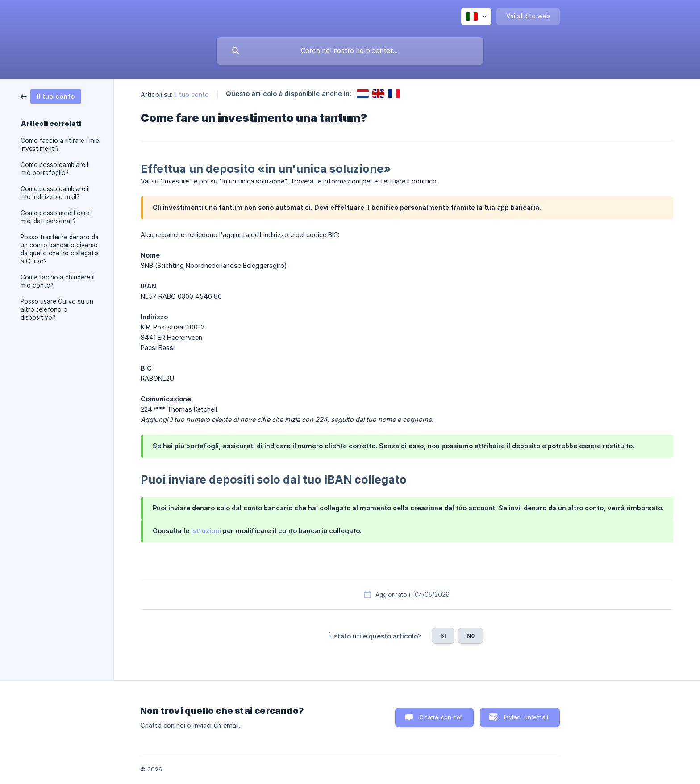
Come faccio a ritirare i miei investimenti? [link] (60, 145)
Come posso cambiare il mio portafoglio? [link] (55, 169)
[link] (51, 96)
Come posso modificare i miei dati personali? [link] (57, 217)
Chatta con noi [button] (440, 717)
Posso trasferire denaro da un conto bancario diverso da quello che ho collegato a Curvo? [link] (60, 249)
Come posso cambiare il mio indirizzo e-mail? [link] (55, 193)
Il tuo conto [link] (192, 94)
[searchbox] (350, 51)
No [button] (471, 635)
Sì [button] (443, 635)
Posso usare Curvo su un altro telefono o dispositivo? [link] (57, 309)
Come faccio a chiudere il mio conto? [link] (58, 281)
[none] (476, 17)
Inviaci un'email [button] (526, 717)
